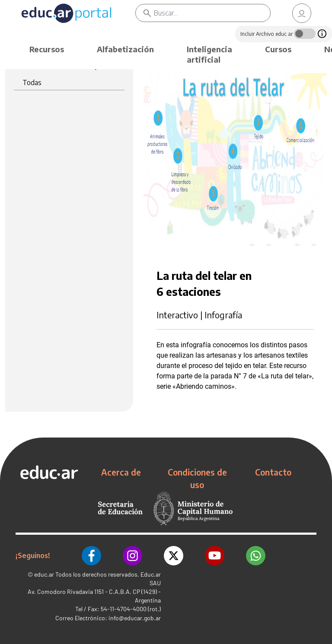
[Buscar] (212, 13)
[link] (302, 13)
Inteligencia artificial (209, 54)
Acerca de (121, 472)
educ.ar (44, 574)
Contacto (273, 472)
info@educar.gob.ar (135, 618)
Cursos (278, 49)
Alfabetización (125, 49)
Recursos (47, 49)
